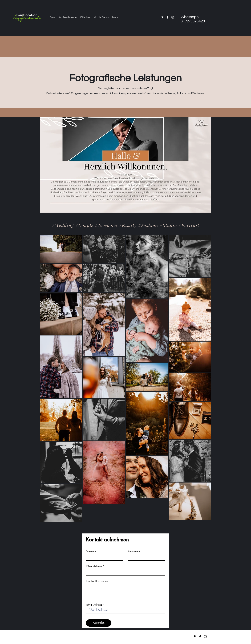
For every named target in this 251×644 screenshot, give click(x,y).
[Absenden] (99, 623)
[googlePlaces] (162, 17)
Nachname (134, 552)
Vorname (91, 552)
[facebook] (168, 17)
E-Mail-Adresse (94, 566)
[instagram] (173, 17)
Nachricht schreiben (97, 581)
